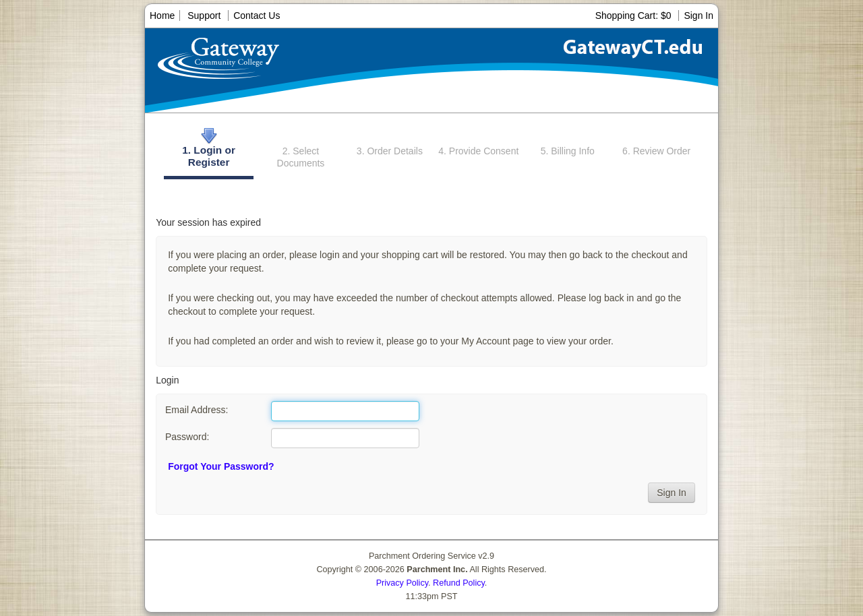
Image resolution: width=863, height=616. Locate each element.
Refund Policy (459, 583)
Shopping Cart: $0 (635, 16)
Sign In (698, 16)
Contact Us (257, 16)
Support (204, 16)
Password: (187, 437)
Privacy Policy (402, 583)
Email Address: (197, 410)
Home (162, 16)
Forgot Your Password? (221, 466)
